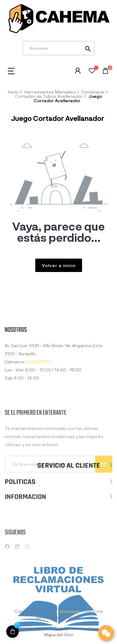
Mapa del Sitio (59, 634)
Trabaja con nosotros (76, 628)
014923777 (39, 395)
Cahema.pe (68, 611)
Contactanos (33, 628)
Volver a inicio (59, 265)
